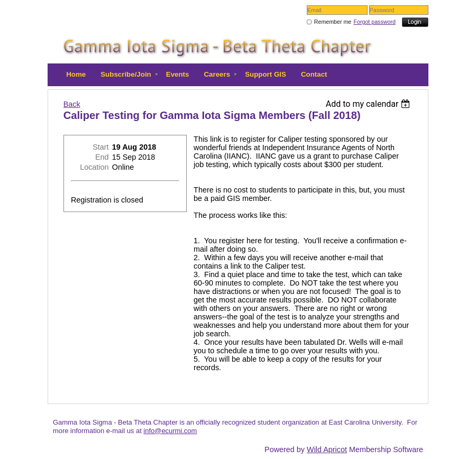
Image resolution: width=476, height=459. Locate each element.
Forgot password (375, 22)
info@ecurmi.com (170, 431)
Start (100, 147)
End (102, 157)
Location (94, 167)
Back (72, 104)
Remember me (333, 22)
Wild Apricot (327, 449)
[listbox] (369, 104)
